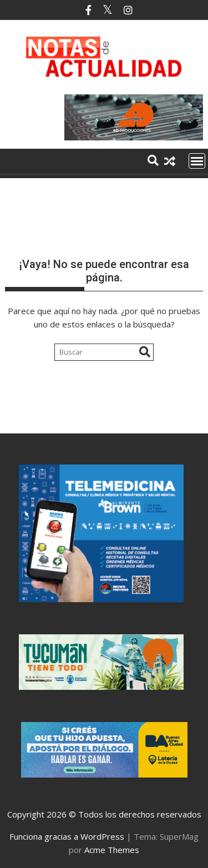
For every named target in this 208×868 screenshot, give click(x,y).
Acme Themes (112, 850)
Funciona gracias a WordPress (67, 836)
